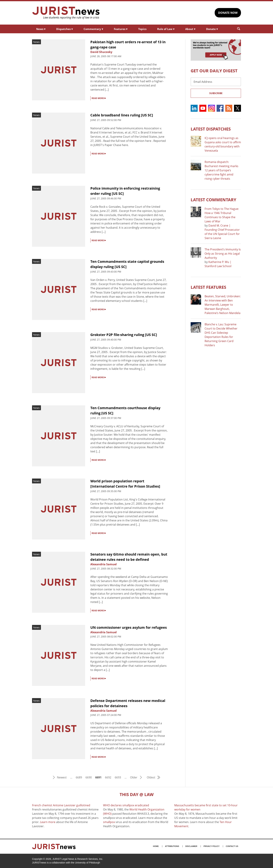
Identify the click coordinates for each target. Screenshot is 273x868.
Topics (142, 29)
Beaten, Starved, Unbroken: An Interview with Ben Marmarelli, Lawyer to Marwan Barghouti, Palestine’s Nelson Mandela (223, 305)
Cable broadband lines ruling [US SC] (122, 115)
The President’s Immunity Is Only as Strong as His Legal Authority (223, 254)
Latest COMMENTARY (213, 200)
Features (121, 29)
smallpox (109, 822)
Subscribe (216, 93)
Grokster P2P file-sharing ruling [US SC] (124, 335)
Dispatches (65, 29)
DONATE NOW (228, 13)
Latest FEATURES (208, 287)
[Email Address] (216, 82)
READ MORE (99, 98)
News (41, 29)
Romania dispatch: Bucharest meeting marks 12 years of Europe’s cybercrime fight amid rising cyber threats (221, 170)
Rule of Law (166, 29)
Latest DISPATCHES (211, 129)
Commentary (93, 29)
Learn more (48, 822)
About (190, 29)
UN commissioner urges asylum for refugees (129, 627)
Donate (212, 29)
